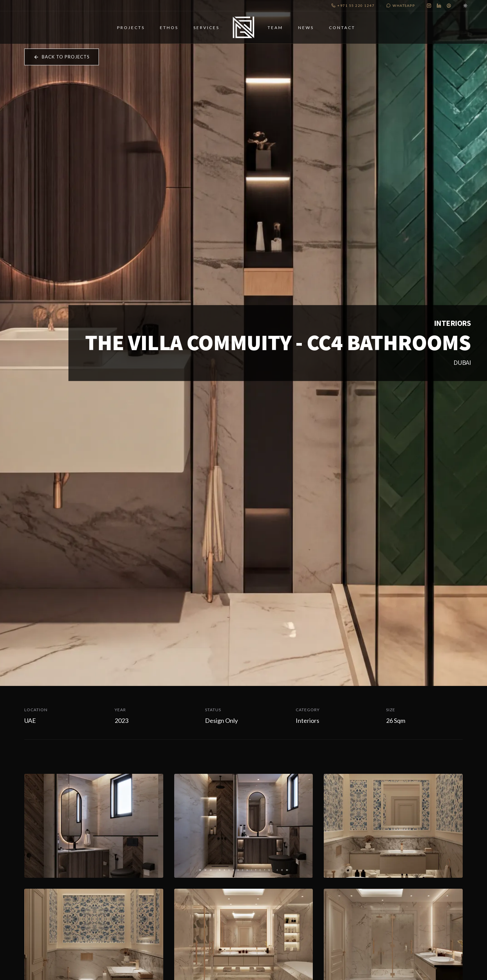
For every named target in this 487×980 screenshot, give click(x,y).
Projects (120, 31)
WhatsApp (401, 5)
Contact (353, 31)
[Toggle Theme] (465, 6)
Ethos (158, 31)
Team (287, 31)
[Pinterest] (449, 6)
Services (195, 31)
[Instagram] (429, 6)
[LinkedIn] (439, 6)
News (317, 31)
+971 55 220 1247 (353, 5)
